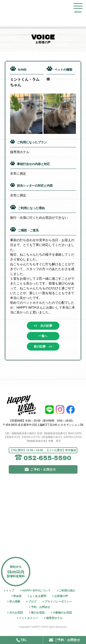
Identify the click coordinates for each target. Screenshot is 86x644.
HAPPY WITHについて (36, 591)
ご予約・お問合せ (43, 469)
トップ (10, 591)
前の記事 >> (43, 347)
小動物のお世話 (62, 613)
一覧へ (43, 336)
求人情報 (15, 602)
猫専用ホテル (54, 618)
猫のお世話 (38, 613)
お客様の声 (61, 596)
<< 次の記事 (43, 326)
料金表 (17, 596)
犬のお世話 (16, 613)
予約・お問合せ (41, 607)
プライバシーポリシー (58, 602)
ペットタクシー (28, 618)
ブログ (32, 602)
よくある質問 (38, 596)
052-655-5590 (47, 458)
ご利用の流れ (67, 591)
